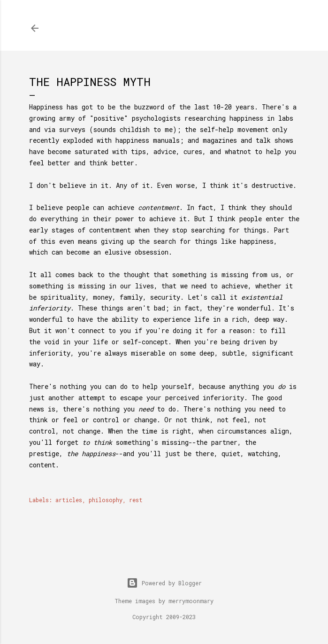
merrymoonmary (191, 601)
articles (69, 500)
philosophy (106, 500)
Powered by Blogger (164, 583)
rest (136, 500)
